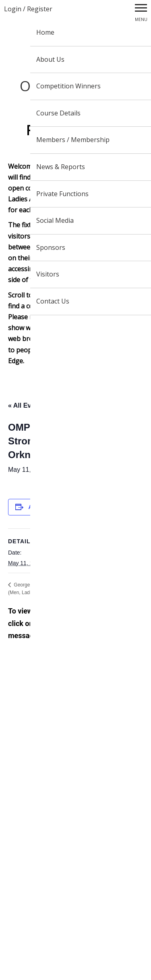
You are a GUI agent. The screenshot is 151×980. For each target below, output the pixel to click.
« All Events (26, 405)
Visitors (48, 274)
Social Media (55, 220)
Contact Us (53, 301)
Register (40, 9)
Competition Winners (68, 86)
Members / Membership (73, 140)
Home (45, 32)
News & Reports (61, 167)
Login (13, 9)
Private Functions (62, 194)
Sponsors (51, 247)
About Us (50, 59)
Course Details (58, 113)
